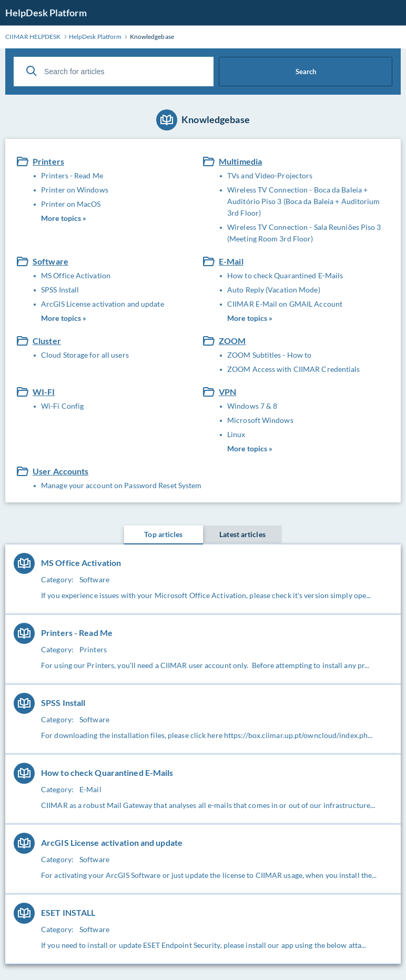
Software (50, 261)
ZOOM (232, 341)
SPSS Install (60, 290)
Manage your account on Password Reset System (121, 485)
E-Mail (231, 261)
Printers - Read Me (72, 175)
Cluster (47, 341)
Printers (48, 161)
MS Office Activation (76, 275)
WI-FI (44, 392)
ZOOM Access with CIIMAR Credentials (294, 369)
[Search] (32, 71)
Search (306, 72)
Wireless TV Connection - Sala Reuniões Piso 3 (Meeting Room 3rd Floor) (304, 233)
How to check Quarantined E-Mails (285, 275)
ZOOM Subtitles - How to (269, 355)
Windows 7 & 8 (252, 406)
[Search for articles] (114, 72)
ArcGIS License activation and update (103, 304)
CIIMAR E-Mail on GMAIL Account (285, 304)
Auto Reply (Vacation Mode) (274, 290)
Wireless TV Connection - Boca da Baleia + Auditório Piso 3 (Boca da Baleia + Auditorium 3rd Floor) (304, 201)
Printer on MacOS (71, 204)
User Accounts (60, 471)
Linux (236, 434)
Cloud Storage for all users (85, 355)
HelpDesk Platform (46, 13)
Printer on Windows (75, 190)
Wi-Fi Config (62, 406)
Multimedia (240, 161)
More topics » (64, 218)
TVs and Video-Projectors (270, 175)
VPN (227, 392)
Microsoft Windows (260, 420)
